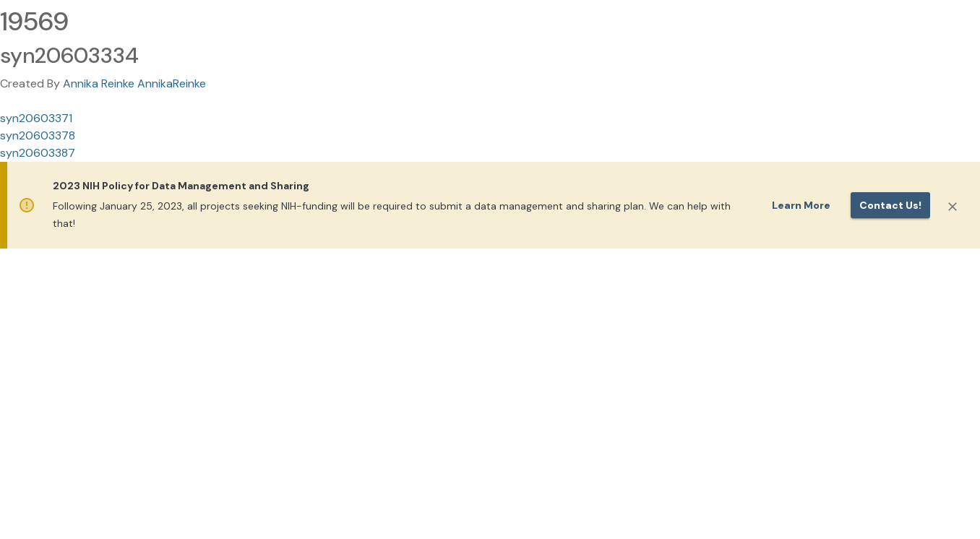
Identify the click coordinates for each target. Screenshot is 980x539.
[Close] (953, 207)
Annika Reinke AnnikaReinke (134, 83)
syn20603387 (38, 153)
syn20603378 (38, 135)
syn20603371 (36, 118)
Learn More (801, 205)
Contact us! (890, 205)
